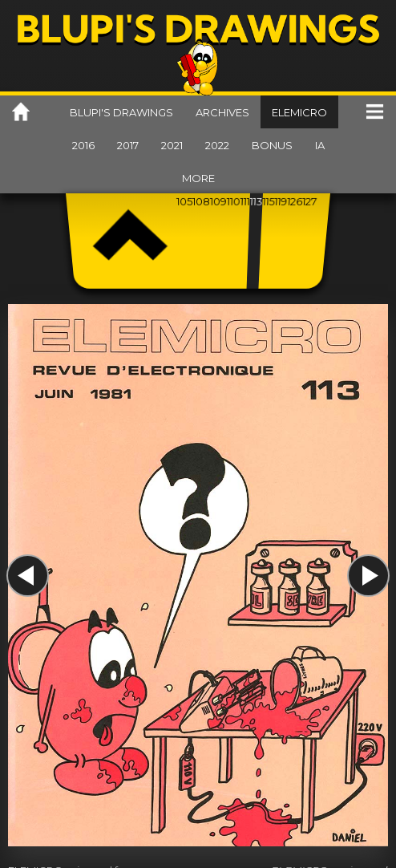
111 (244, 201)
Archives (222, 112)
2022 (217, 145)
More (198, 178)
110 (234, 201)
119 (281, 201)
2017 (128, 145)
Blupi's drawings (121, 112)
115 (269, 201)
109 (218, 201)
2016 (83, 145)
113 (256, 201)
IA (320, 145)
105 (184, 201)
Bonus (272, 145)
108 (201, 201)
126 (295, 201)
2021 (172, 145)
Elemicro (299, 112)
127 (310, 201)
